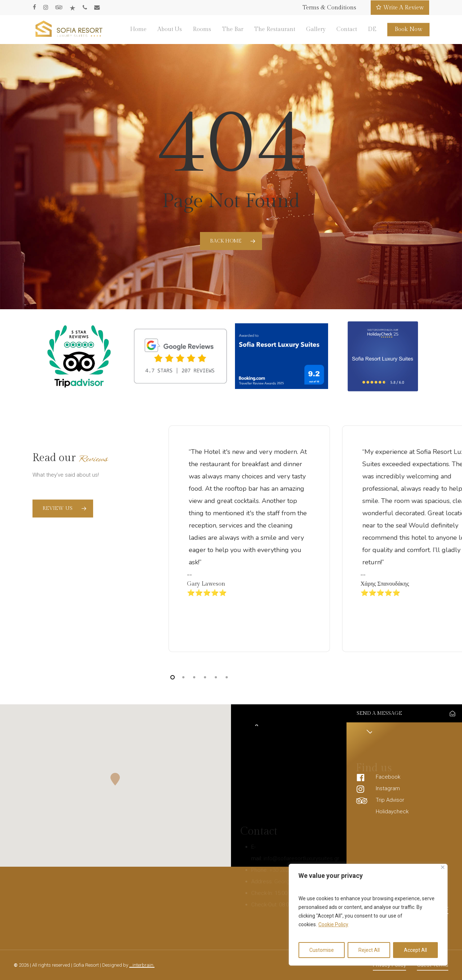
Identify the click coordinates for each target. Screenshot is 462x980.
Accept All (415, 950)
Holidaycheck (392, 811)
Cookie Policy (333, 924)
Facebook (388, 777)
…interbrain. (142, 965)
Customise (322, 950)
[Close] (443, 867)
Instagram (388, 788)
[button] (115, 779)
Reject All (369, 950)
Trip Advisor (390, 800)
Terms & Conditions (329, 8)
